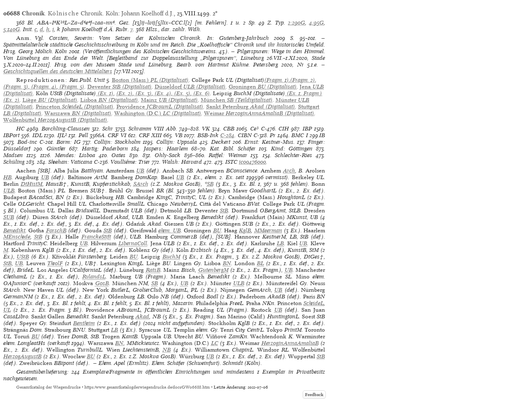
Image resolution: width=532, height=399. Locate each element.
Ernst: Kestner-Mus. (270, 142)
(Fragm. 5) (71, 87)
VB (179, 135)
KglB (245, 230)
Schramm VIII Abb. (153, 129)
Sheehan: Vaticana (70, 162)
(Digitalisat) (150, 80)
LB (280, 243)
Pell (83, 135)
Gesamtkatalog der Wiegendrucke (48, 387)
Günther (56, 149)
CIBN (245, 135)
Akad (142, 316)
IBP (307, 129)
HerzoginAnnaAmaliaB (290, 343)
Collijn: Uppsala (177, 142)
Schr (108, 129)
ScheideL (314, 303)
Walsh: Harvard (182, 162)
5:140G (12, 29)
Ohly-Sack (167, 155)
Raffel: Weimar (228, 155)
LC (215, 343)
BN (227, 263)
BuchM (171, 257)
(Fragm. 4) (43, 87)
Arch (289, 171)
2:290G (297, 23)
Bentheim (84, 323)
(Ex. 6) (201, 93)
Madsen (13, 155)
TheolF (55, 263)
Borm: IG (69, 142)
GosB (102, 283)
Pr (273, 135)
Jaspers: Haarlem (166, 149)
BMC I (299, 135)
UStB (23, 257)
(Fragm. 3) (16, 87)
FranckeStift (96, 237)
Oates (118, 155)
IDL (37, 135)
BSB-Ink (208, 135)
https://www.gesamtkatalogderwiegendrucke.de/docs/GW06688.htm (147, 387)
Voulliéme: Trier (130, 162)
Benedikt (14, 230)
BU (217, 230)
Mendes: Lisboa (75, 155)
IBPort (11, 135)
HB (7, 177)
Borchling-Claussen (66, 129)
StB (224, 211)
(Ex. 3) (143, 93)
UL (7, 310)
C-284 (227, 135)
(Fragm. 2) (303, 80)
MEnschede (17, 237)
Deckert (221, 142)
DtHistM (32, 184)
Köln (112, 13)
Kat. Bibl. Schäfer (233, 149)
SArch (141, 184)
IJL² (62, 135)
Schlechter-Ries (293, 155)
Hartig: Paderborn (105, 149)
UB (140, 171)
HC (20, 129)
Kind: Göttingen (292, 149)
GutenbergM (213, 270)
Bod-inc (27, 142)
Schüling (14, 162)
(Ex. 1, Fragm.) (304, 93)
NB (167, 350)
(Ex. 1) (105, 93)
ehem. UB (169, 230)
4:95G (316, 23)
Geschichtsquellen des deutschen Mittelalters (58, 71)
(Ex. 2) (124, 93)
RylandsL (94, 277)
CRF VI (117, 135)
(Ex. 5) (181, 93)
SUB (9, 217)
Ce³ (254, 129)
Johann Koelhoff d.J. (148, 13)
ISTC (231, 162)
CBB (229, 129)
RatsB (153, 270)
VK (206, 129)
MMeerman (268, 230)
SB (210, 184)
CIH (284, 129)
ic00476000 (252, 162)
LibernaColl (133, 243)
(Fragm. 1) (277, 80)
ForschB (56, 230)
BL (260, 263)
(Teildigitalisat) (237, 100)
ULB (9, 191)
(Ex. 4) (162, 93)
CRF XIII (150, 135)
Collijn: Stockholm (117, 142)
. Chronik (62, 13)
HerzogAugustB (22, 356)
